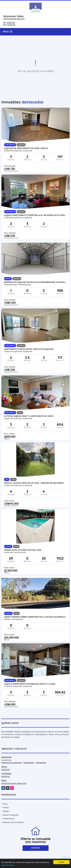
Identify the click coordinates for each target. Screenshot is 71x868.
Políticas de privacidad (13, 822)
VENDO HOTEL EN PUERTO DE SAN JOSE (23, 550)
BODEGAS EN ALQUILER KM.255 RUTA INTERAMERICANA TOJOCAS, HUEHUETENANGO (35, 282)
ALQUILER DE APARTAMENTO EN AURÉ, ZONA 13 (26, 148)
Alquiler (6, 811)
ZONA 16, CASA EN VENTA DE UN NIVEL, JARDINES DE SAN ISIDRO (34, 483)
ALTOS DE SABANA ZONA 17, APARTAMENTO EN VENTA (29, 416)
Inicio (5, 804)
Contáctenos (8, 819)
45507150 (11, 23)
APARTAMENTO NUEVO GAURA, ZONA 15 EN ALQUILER (29, 349)
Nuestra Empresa (11, 815)
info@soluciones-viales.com (14, 19)
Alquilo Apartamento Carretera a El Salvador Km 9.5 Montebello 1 (35, 215)
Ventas (6, 808)
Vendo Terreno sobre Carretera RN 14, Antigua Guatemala (35, 617)
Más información (8, 865)
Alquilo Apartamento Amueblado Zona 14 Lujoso (30, 684)
